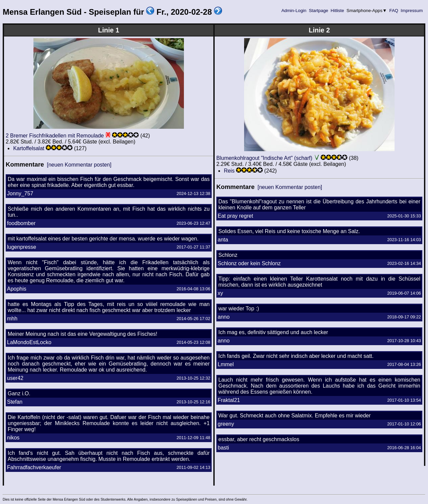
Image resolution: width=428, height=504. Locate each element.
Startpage (318, 11)
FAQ (394, 11)
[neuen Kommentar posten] (79, 165)
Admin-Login (294, 11)
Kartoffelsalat (29, 148)
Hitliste (337, 11)
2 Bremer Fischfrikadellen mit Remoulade (55, 136)
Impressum (412, 11)
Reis (229, 171)
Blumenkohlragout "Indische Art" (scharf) (264, 158)
